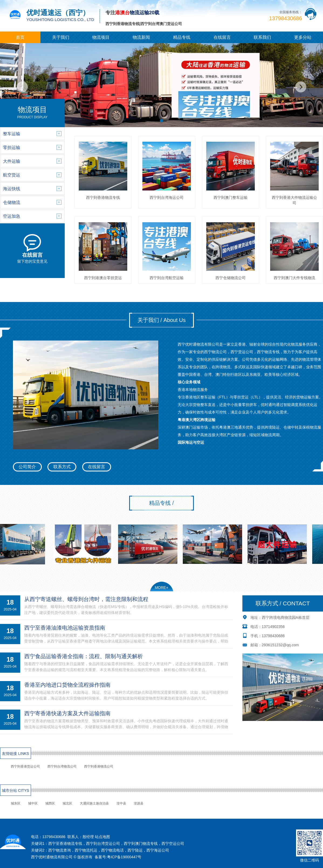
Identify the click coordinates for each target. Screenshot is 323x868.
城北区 (67, 803)
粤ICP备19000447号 (124, 857)
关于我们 (61, 37)
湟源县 (139, 803)
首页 (20, 37)
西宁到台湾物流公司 (62, 766)
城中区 (33, 803)
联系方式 (62, 467)
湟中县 (121, 803)
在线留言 (222, 37)
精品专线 (182, 37)
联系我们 (262, 37)
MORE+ (161, 588)
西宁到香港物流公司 (99, 766)
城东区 (16, 803)
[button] (161, 121)
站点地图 (102, 837)
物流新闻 (141, 37)
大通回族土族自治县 (94, 803)
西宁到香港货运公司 (25, 766)
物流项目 (101, 37)
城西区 (50, 803)
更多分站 (303, 37)
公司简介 (27, 467)
